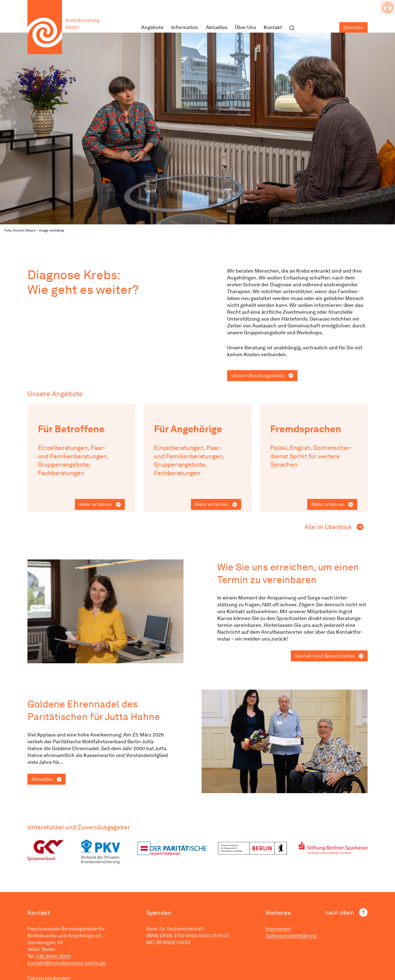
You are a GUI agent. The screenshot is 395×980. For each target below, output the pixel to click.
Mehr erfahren (96, 504)
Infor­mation (185, 27)
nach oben (339, 912)
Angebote (152, 27)
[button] (388, 7)
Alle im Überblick (328, 527)
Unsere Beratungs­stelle (258, 375)
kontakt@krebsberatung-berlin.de (67, 963)
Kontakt (273, 27)
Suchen (292, 28)
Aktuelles (217, 27)
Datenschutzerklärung (291, 935)
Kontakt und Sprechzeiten (325, 656)
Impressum (278, 929)
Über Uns (246, 27)
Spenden (353, 27)
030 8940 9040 (53, 956)
